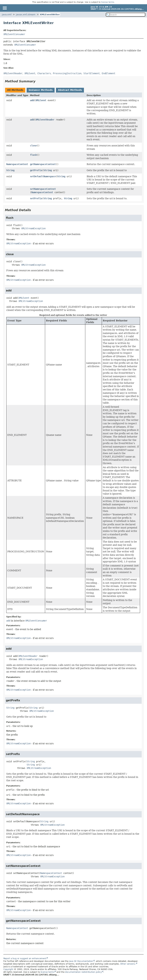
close (33, 146)
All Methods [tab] (15, 90)
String (10, 170)
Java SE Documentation (81, 961)
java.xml (7, 14)
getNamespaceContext (43, 164)
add (32, 100)
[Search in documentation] (126, 15)
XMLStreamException (33, 228)
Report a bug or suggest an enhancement (25, 958)
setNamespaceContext (43, 189)
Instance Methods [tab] (41, 90)
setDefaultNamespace (43, 176)
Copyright (8, 969)
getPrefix (36, 170)
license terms (108, 2)
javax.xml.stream (26, 14)
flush (33, 155)
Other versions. (128, 964)
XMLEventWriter (50, 14)
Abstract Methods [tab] (70, 90)
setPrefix (36, 198)
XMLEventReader (45, 120)
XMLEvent (41, 100)
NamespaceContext (17, 164)
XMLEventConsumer (14, 34)
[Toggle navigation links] (5, 8)
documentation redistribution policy (83, 972)
